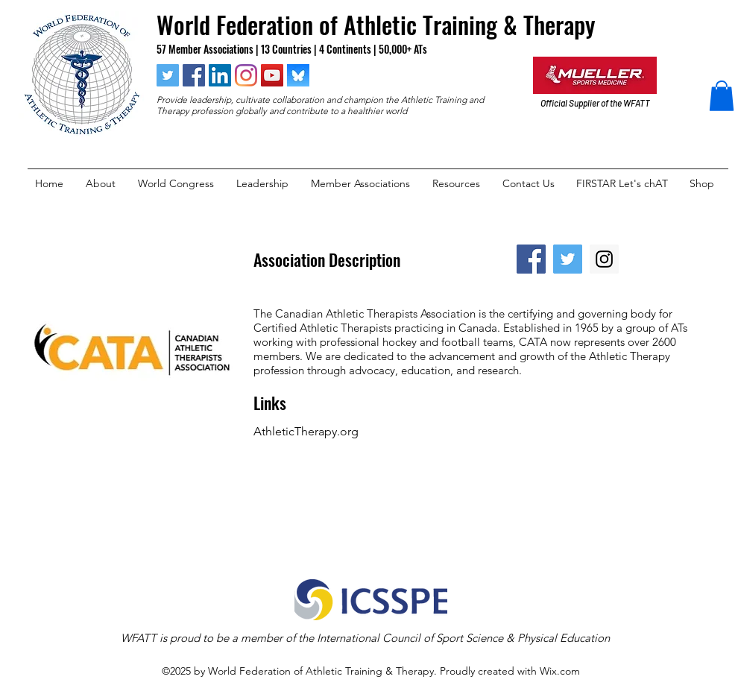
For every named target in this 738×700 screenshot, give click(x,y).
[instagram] (246, 75)
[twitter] (168, 75)
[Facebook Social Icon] (531, 259)
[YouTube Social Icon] (272, 75)
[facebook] (194, 75)
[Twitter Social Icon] (568, 259)
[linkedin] (220, 75)
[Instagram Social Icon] (604, 259)
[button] (722, 96)
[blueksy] (298, 75)
